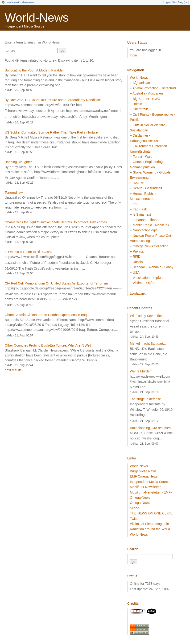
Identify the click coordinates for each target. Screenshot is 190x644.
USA (136, 273)
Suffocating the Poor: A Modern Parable (34, 70)
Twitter (135, 519)
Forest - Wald (143, 157)
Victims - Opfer (144, 283)
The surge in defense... (147, 399)
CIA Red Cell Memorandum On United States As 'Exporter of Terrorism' (57, 283)
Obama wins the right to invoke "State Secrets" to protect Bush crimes (56, 222)
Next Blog (178, 2)
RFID (137, 257)
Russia (138, 262)
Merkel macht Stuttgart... (148, 344)
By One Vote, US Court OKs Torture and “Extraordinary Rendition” (53, 100)
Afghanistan (141, 83)
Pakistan (139, 251)
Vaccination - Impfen (148, 278)
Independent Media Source (150, 482)
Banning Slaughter (18, 162)
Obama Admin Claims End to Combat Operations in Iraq (46, 315)
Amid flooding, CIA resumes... (152, 428)
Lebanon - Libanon (147, 220)
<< (186, 2)
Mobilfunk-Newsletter (145, 487)
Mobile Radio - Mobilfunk (151, 225)
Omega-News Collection (151, 246)
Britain (137, 104)
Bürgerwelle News (143, 471)
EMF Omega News (144, 476)
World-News (37, 18)
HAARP (138, 183)
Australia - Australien (148, 93)
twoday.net (13, 2)
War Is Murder (140, 371)
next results (13, 370)
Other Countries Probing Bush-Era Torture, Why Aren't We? (48, 345)
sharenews (28, 2)
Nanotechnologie (145, 230)
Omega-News (140, 503)
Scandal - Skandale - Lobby (153, 267)
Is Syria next (142, 214)
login (133, 55)
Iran (136, 204)
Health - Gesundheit (147, 188)
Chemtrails (141, 109)
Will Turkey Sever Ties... (148, 316)
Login (167, 2)
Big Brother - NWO (147, 99)
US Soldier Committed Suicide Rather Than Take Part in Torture (51, 132)
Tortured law (14, 193)
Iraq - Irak (140, 209)
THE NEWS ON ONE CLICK (151, 513)
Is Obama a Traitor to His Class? (29, 252)
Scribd (135, 508)
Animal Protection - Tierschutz (154, 88)
